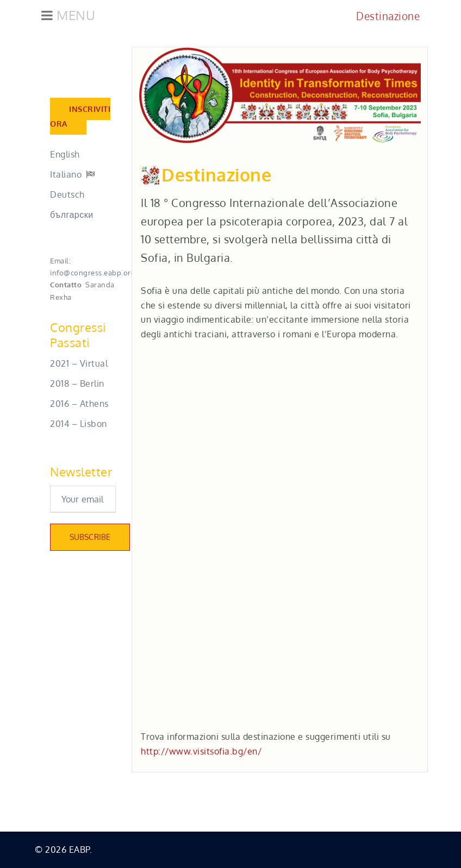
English (65, 154)
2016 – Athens (79, 404)
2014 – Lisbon (79, 424)
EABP (79, 850)
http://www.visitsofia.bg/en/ (201, 751)
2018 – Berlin (77, 383)
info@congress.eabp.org (93, 272)
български (72, 215)
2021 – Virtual (79, 363)
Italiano (66, 174)
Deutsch (67, 194)
